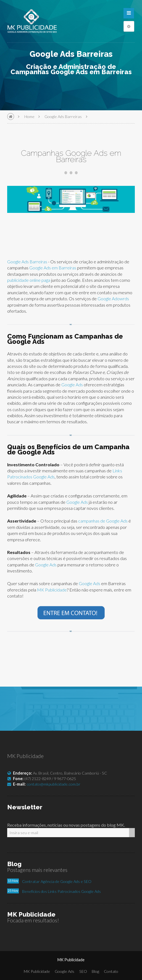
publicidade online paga (29, 280)
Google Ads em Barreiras (53, 268)
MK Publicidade (52, 590)
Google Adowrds (113, 298)
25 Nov (13, 891)
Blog (95, 971)
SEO (83, 971)
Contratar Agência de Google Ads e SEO (57, 881)
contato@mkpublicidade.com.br (53, 784)
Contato (111, 971)
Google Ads (73, 385)
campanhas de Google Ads (103, 521)
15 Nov (13, 881)
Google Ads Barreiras (63, 117)
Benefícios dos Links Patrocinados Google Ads (61, 891)
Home (29, 117)
